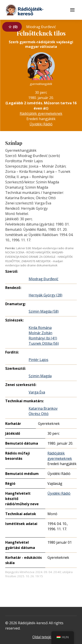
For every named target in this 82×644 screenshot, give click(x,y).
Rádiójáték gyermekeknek (41, 114)
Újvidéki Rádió (41, 124)
